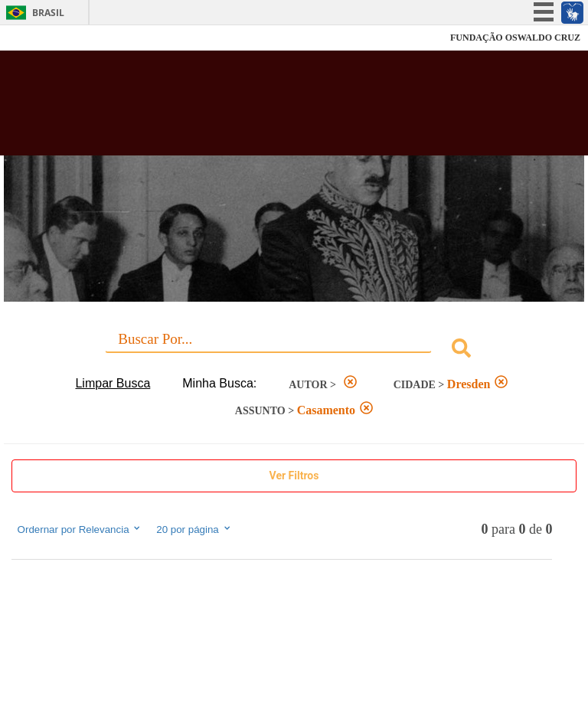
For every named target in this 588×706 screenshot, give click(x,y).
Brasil (48, 13)
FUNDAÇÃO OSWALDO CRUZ (515, 38)
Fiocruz (46, 38)
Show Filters (294, 476)
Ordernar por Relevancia (80, 529)
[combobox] (294, 350)
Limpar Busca (113, 383)
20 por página (194, 529)
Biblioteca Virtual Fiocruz (257, 109)
